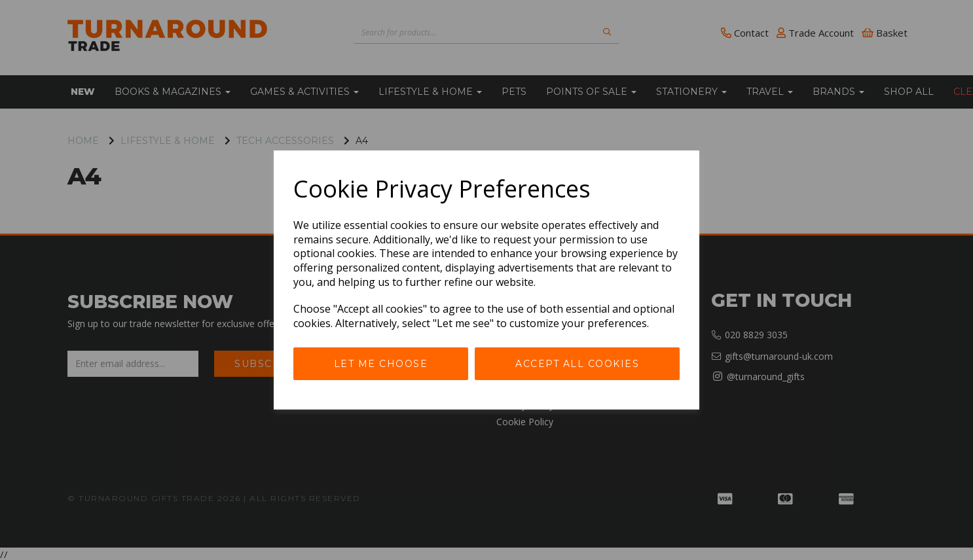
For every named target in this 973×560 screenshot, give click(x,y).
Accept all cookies (577, 364)
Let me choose (381, 364)
